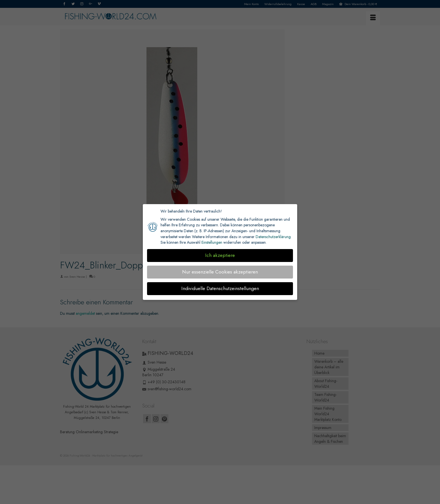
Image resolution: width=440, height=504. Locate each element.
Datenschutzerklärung (273, 237)
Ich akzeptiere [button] (220, 255)
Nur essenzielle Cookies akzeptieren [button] (220, 272)
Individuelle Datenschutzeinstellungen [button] (220, 288)
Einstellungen (212, 242)
